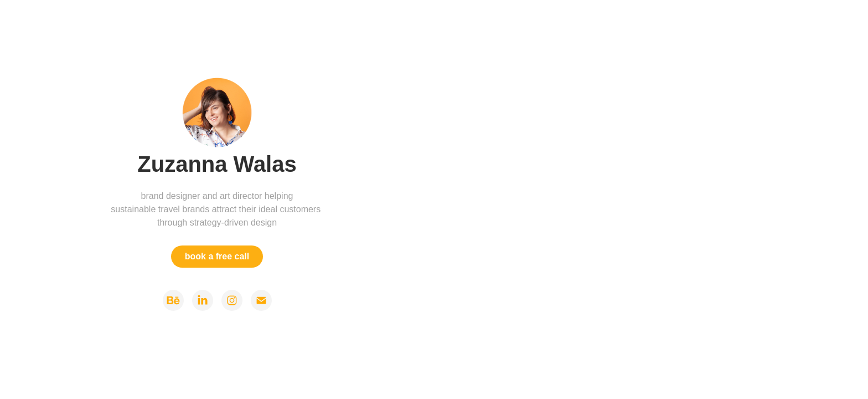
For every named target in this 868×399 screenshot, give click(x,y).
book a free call (217, 256)
